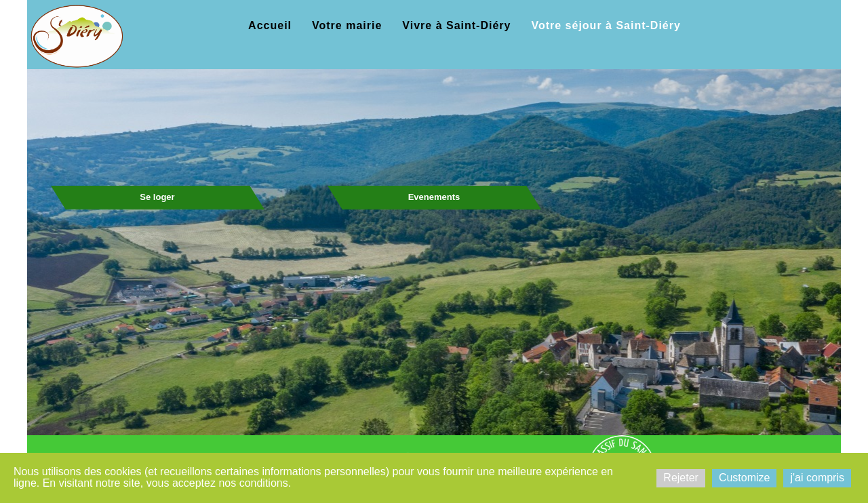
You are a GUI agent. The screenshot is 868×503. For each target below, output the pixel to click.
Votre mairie (347, 25)
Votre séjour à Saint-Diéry (606, 25)
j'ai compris (817, 478)
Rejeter (681, 478)
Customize (745, 478)
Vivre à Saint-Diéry (456, 25)
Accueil (270, 25)
